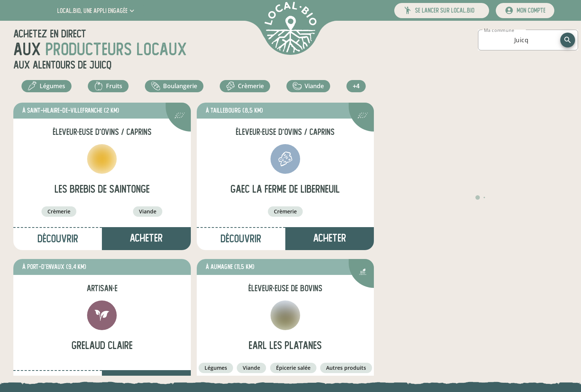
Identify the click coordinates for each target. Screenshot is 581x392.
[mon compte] (525, 11)
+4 (357, 88)
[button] (97, 11)
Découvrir (58, 243)
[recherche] (568, 40)
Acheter (146, 242)
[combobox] (521, 40)
